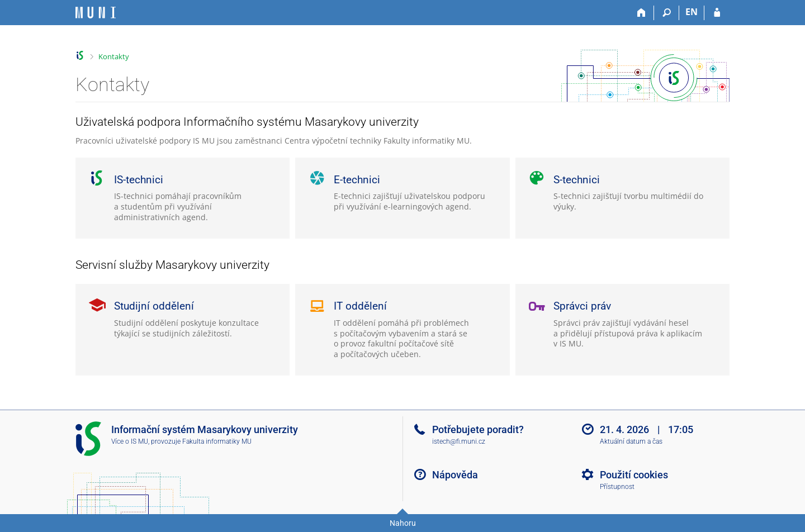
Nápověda (455, 475)
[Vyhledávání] (667, 13)
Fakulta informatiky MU (217, 441)
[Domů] (641, 13)
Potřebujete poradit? (478, 429)
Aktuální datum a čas (631, 441)
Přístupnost (617, 487)
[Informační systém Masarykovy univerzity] (96, 13)
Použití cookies (634, 475)
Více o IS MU (130, 441)
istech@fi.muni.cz (459, 441)
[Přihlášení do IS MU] (717, 13)
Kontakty (114, 56)
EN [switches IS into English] (692, 12)
